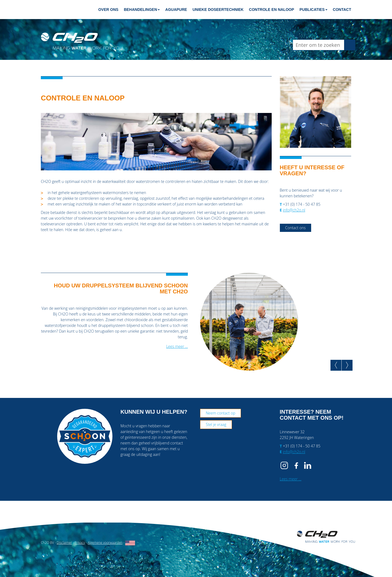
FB (296, 465)
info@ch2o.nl (294, 210)
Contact (342, 10)
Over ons (108, 10)
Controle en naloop (272, 10)
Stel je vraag (216, 424)
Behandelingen (142, 10)
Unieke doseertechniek (218, 10)
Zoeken (351, 45)
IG (285, 465)
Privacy (80, 543)
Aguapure (176, 10)
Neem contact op (220, 413)
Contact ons (295, 228)
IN (308, 465)
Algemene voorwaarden (105, 543)
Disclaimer (64, 543)
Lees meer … (177, 346)
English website (130, 543)
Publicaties (313, 10)
